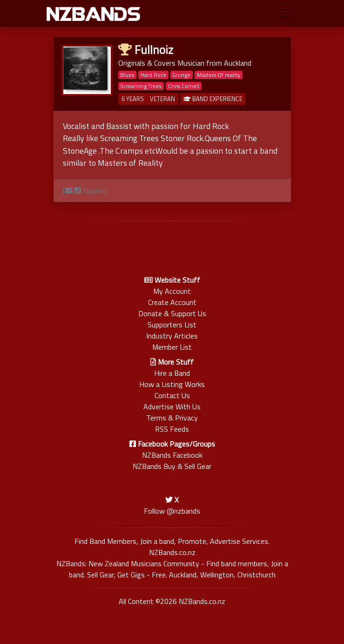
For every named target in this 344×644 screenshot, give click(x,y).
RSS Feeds (172, 429)
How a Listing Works (172, 384)
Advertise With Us (172, 407)
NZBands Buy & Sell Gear (172, 466)
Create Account (172, 302)
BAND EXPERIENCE (213, 99)
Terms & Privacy (172, 418)
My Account (172, 291)
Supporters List (172, 325)
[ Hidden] (85, 190)
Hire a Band (172, 373)
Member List (172, 347)
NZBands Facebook (172, 455)
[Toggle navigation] (285, 14)
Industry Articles (172, 336)
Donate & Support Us (172, 313)
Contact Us (172, 395)
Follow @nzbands (172, 511)
